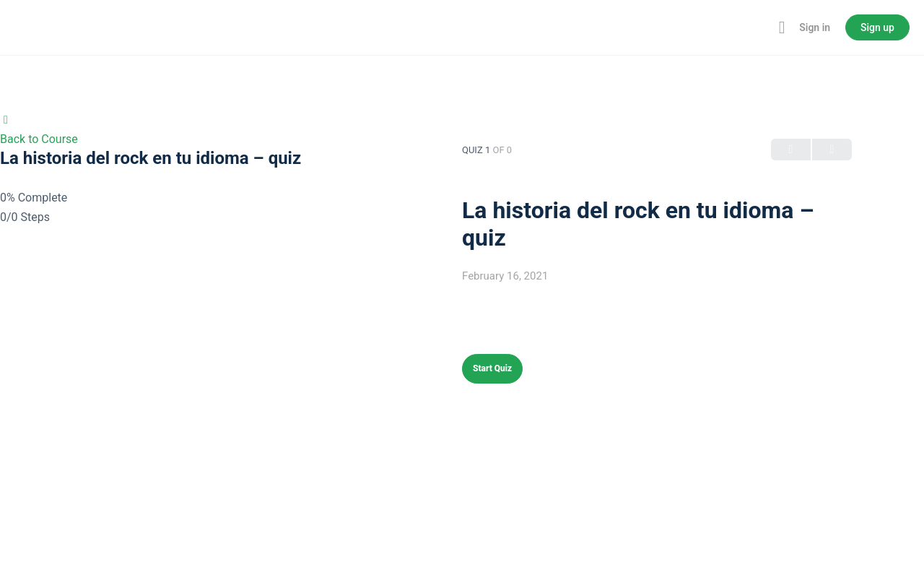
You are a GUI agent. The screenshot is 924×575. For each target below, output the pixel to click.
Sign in (815, 27)
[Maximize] (779, 27)
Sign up (877, 27)
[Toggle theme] (760, 27)
